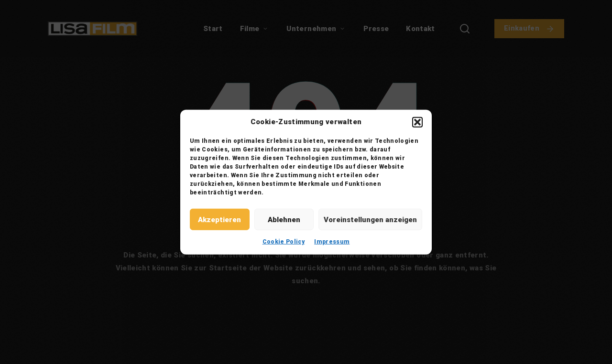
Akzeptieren (219, 219)
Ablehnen (284, 219)
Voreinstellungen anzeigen (370, 219)
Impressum (332, 242)
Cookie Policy (284, 242)
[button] (417, 122)
